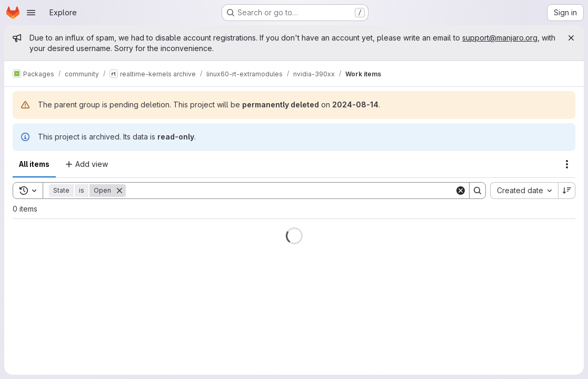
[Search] (290, 191)
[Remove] (119, 191)
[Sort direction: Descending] (567, 191)
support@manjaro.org (500, 38)
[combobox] (524, 191)
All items (34, 164)
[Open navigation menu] (31, 13)
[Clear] (461, 191)
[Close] (571, 38)
